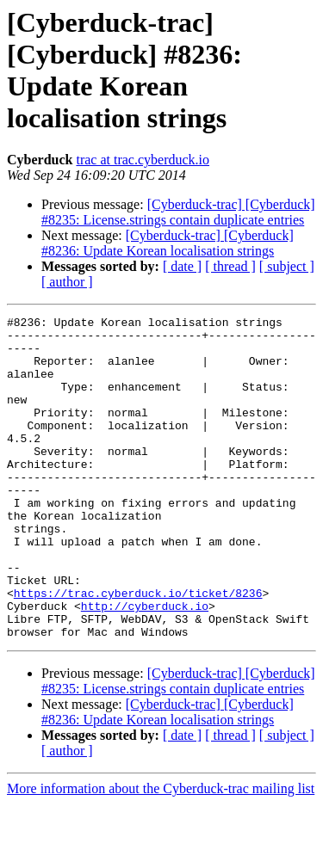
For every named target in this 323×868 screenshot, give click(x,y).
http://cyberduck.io (145, 665)
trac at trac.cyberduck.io (143, 160)
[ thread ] (230, 266)
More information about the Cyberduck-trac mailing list (161, 853)
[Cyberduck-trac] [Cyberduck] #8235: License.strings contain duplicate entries (178, 212)
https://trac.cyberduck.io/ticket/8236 (138, 649)
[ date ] (182, 266)
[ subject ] (287, 266)
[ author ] (67, 282)
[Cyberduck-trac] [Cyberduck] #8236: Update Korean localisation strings (168, 243)
